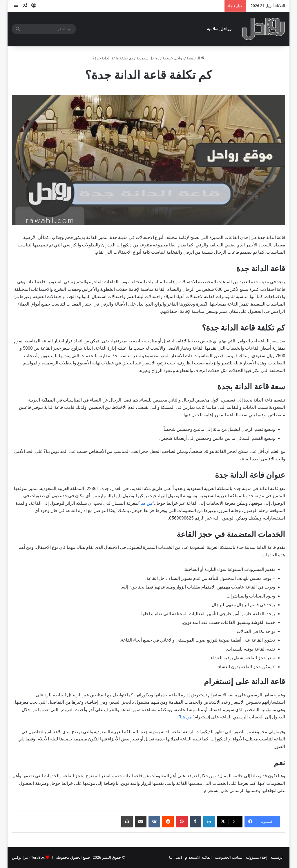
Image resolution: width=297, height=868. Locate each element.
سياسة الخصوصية (229, 857)
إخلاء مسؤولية (256, 857)
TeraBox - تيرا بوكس (28, 857)
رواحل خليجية (173, 58)
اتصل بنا (175, 857)
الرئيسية (196, 58)
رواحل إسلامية (219, 29)
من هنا (146, 503)
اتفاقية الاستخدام (198, 857)
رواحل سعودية (148, 58)
